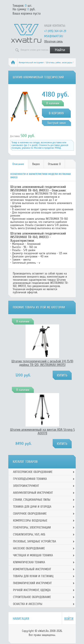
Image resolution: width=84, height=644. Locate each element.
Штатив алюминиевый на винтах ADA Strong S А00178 (42, 431)
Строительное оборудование (32, 597)
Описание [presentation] (18, 164)
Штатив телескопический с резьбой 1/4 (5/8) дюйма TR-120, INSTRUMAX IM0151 (42, 363)
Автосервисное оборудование (33, 472)
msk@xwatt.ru (54, 36)
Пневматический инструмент (32, 583)
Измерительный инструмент (31, 63)
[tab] (18, 164)
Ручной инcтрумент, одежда (32, 590)
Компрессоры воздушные (30, 521)
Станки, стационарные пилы (32, 500)
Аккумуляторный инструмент (33, 493)
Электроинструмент (26, 486)
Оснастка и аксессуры (28, 604)
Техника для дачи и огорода (32, 507)
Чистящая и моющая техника (33, 555)
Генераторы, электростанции (32, 528)
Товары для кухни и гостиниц (33, 576)
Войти (69, 619)
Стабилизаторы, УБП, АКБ (29, 534)
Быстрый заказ (57, 123)
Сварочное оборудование (30, 514)
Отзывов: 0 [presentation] (54, 164)
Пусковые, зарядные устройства (34, 541)
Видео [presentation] (36, 164)
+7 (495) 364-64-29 (55, 31)
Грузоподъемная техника (30, 479)
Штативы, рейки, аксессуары (59, 63)
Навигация (21, 619)
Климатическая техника (29, 562)
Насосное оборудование (29, 548)
